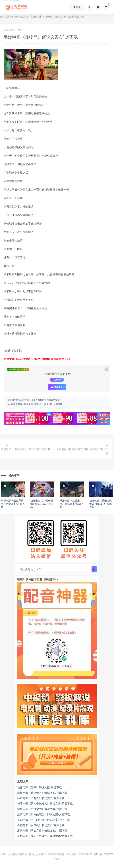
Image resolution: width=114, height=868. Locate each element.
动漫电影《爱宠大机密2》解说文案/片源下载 (100, 504)
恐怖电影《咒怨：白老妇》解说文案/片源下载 (45, 836)
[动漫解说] (35, 17)
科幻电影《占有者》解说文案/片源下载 (41, 798)
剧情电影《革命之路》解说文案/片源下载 (42, 831)
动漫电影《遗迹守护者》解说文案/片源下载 (13, 504)
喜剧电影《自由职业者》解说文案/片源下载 (44, 820)
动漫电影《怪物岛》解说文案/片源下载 (43, 404)
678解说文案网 (20, 17)
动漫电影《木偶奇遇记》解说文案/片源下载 (42, 504)
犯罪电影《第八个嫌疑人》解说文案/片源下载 (45, 803)
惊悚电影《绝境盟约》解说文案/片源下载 (42, 809)
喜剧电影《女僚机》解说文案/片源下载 (41, 825)
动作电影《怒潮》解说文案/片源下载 (40, 787)
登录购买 (57, 387)
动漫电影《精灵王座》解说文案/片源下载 (72, 504)
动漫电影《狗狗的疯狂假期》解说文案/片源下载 (82, 451)
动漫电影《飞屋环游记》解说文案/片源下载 (26, 449)
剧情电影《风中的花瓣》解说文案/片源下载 (44, 814)
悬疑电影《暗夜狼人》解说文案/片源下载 (42, 793)
